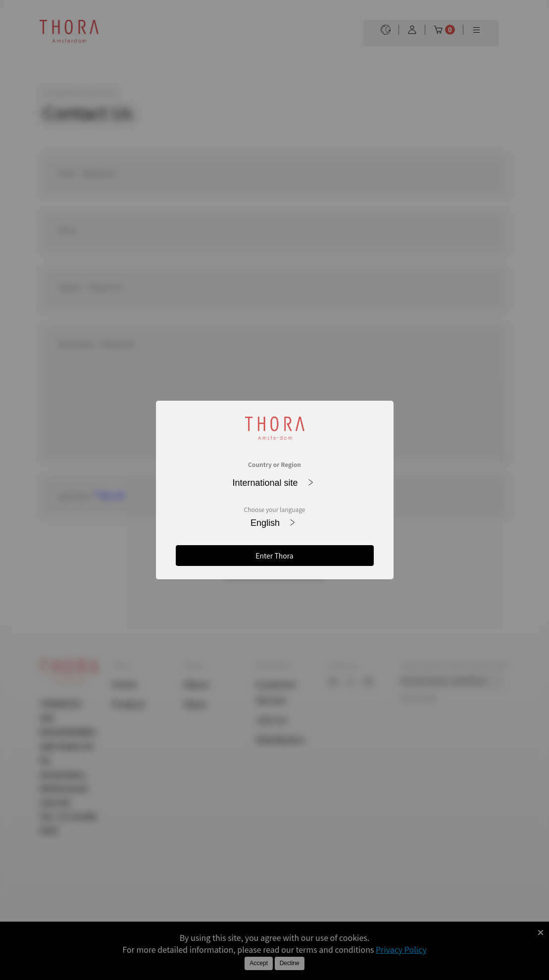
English (273, 523)
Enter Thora (274, 556)
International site (273, 483)
